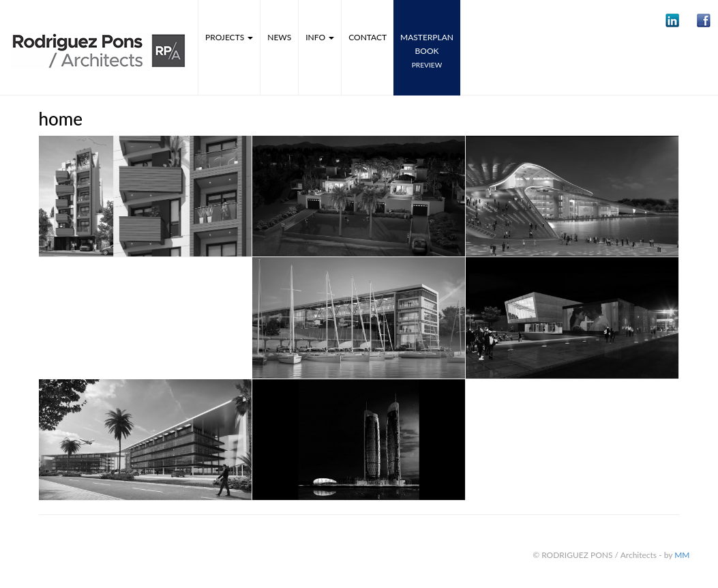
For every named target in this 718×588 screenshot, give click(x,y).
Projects (229, 37)
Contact (368, 37)
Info (320, 37)
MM (682, 555)
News (279, 37)
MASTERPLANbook (427, 50)
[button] (672, 20)
